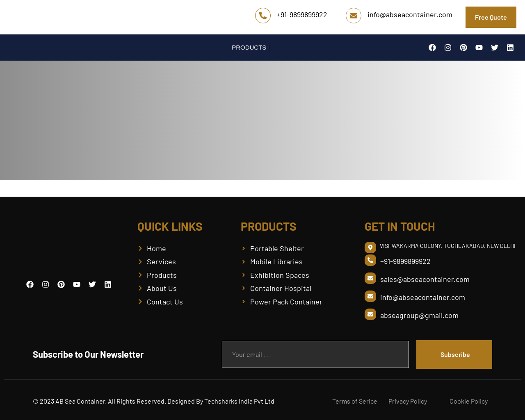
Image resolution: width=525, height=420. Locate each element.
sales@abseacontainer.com (425, 279)
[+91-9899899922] (263, 16)
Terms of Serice (355, 401)
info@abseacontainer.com (410, 14)
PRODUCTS (252, 47)
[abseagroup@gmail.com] (370, 314)
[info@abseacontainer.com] (354, 16)
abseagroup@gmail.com (419, 315)
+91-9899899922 (302, 14)
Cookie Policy (469, 401)
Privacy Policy (408, 401)
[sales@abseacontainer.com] (370, 278)
